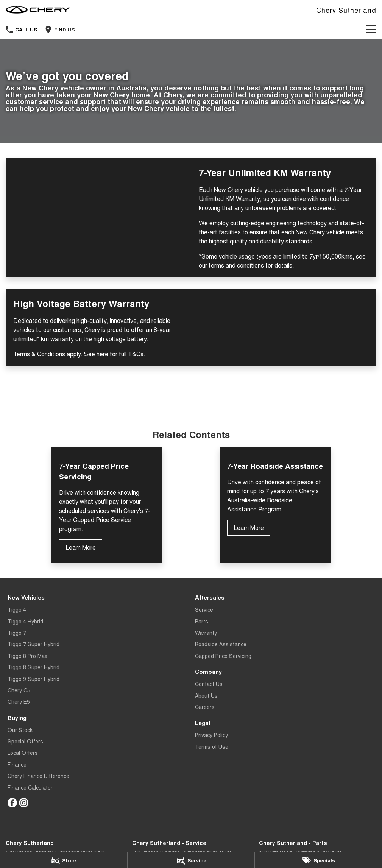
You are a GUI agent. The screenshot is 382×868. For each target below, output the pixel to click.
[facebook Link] (12, 803)
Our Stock (20, 730)
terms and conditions (236, 265)
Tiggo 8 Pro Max (27, 656)
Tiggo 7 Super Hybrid (34, 644)
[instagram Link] (24, 803)
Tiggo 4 (17, 609)
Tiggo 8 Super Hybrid (34, 667)
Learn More (81, 547)
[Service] (191, 860)
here (102, 354)
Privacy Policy (211, 735)
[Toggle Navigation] (371, 30)
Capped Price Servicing (223, 656)
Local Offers (23, 753)
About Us (206, 695)
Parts (202, 621)
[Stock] (64, 860)
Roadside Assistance (221, 644)
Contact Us (209, 684)
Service (204, 609)
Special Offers (25, 741)
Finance (17, 764)
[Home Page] (38, 10)
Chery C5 (19, 690)
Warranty (206, 633)
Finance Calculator (30, 787)
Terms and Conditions (191, 397)
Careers (205, 707)
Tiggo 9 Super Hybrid (34, 679)
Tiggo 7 (17, 633)
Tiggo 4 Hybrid (25, 621)
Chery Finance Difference (38, 776)
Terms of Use (212, 746)
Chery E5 (19, 701)
